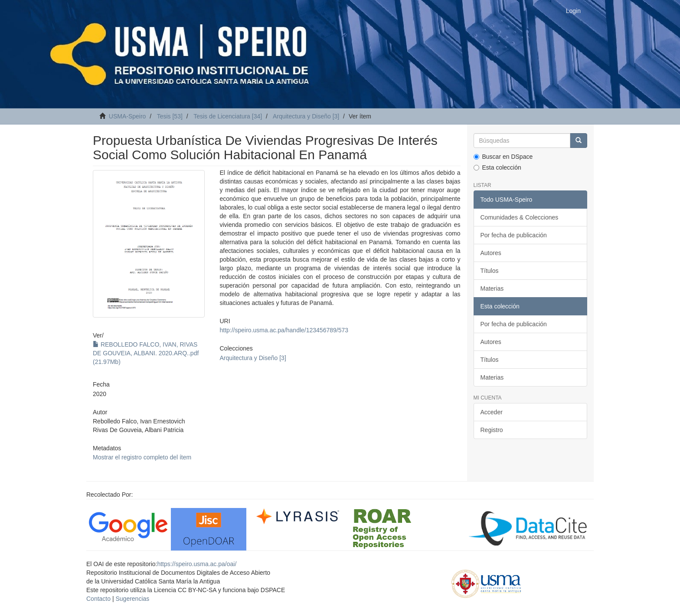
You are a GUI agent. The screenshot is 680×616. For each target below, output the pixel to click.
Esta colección (497, 167)
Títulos (490, 271)
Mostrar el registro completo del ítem (142, 457)
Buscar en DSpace (503, 157)
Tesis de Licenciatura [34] (228, 116)
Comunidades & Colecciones (520, 217)
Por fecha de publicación (514, 235)
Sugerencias (132, 599)
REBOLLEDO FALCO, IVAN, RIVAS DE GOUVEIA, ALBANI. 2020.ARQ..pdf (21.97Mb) (146, 353)
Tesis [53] (170, 116)
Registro (492, 430)
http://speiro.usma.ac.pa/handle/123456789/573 (284, 330)
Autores (491, 253)
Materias (492, 288)
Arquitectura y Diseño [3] (306, 116)
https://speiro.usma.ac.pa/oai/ (197, 564)
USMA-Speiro (127, 116)
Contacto (98, 599)
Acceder (492, 412)
